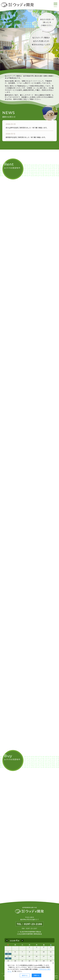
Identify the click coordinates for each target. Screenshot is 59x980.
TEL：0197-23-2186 (29, 924)
